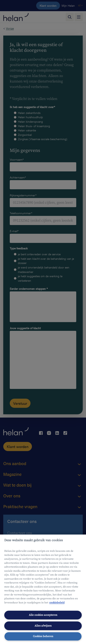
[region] (43, 589)
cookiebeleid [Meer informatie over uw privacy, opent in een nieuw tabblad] (57, 603)
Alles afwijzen (43, 626)
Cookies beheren (43, 636)
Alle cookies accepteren (43, 615)
